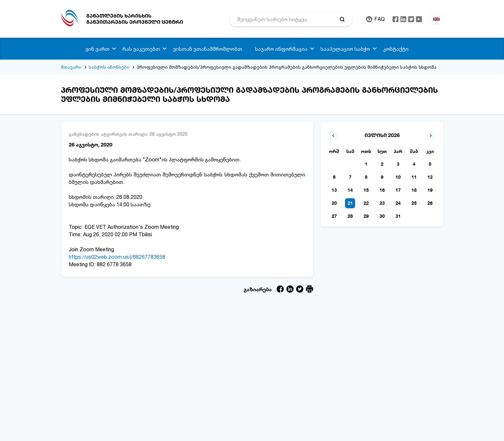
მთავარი (71, 67)
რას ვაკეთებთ (141, 49)
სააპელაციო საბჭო (345, 49)
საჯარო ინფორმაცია (281, 49)
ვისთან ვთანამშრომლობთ (208, 49)
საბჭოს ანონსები (109, 67)
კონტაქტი (396, 49)
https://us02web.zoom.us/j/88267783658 (117, 257)
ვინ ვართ (97, 49)
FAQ (380, 19)
